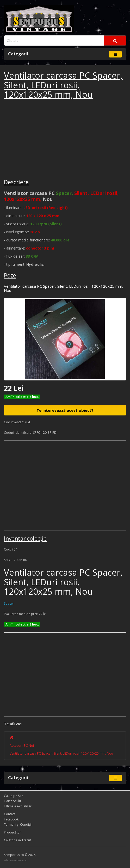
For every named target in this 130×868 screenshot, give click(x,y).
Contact (10, 814)
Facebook (11, 819)
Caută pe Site (14, 796)
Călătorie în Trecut (17, 840)
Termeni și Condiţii (18, 824)
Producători (13, 832)
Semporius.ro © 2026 (20, 855)
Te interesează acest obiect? (65, 410)
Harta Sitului (13, 801)
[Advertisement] (43, 140)
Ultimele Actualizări (18, 806)
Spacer (9, 603)
